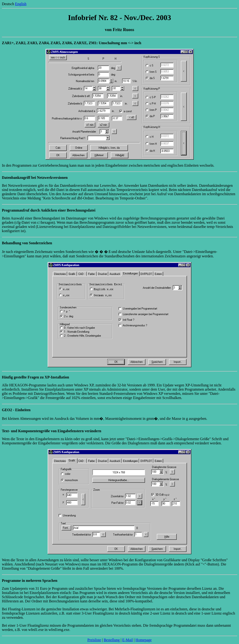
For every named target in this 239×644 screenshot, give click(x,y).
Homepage (143, 640)
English (21, 4)
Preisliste (94, 640)
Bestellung (112, 640)
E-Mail (128, 640)
